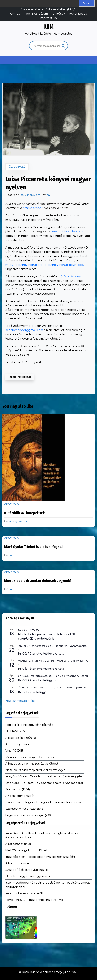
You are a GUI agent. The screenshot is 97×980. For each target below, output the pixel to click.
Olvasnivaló (17, 167)
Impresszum (48, 18)
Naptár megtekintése (20, 701)
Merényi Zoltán (18, 522)
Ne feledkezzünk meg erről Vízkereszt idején (35, 770)
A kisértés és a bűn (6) (21, 738)
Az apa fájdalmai (17, 744)
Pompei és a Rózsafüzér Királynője (29, 725)
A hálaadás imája (18, 863)
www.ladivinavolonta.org (68, 232)
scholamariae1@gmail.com (24, 330)
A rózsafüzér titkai (18, 844)
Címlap (15, 14)
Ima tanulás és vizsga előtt (24, 893)
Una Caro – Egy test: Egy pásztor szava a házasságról (44, 783)
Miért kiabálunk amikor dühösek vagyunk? (38, 581)
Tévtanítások (78, 14)
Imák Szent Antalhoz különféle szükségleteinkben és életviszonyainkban (42, 835)
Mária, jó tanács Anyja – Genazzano (30, 757)
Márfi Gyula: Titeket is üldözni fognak (34, 547)
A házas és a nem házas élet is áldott (32, 764)
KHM (48, 27)
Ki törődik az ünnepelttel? (25, 513)
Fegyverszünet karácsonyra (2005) (29, 815)
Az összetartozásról (20, 796)
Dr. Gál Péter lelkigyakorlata (38, 692)
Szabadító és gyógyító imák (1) (27, 870)
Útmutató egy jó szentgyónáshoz (29, 876)
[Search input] (47, 46)
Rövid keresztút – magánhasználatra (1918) (35, 900)
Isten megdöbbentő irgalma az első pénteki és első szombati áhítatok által (48, 885)
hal (49, 195)
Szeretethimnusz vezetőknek (25, 809)
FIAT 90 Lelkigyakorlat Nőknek (27, 850)
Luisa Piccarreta (20, 377)
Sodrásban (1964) (18, 789)
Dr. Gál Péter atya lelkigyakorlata (41, 654)
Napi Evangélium (36, 14)
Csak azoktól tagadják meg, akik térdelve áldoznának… (45, 802)
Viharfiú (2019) (15, 751)
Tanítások (58, 14)
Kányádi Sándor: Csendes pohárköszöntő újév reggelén (44, 777)
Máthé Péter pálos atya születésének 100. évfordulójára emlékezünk (47, 636)
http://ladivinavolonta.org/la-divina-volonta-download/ (45, 265)
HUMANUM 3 (15, 731)
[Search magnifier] (63, 46)
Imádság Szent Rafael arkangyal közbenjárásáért (40, 857)
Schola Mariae (33, 208)
